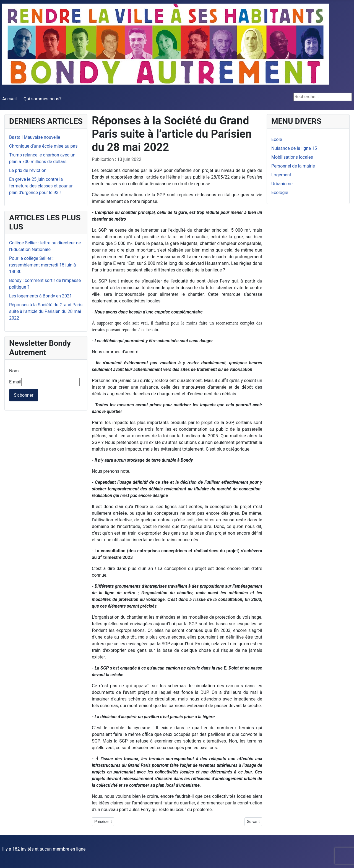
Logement (281, 175)
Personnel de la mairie (293, 166)
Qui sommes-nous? (42, 99)
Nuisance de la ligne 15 (294, 148)
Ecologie (280, 193)
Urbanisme (282, 184)
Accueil (9, 99)
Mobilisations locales (292, 157)
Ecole (277, 139)
